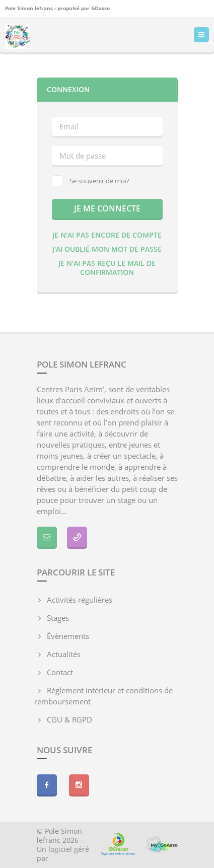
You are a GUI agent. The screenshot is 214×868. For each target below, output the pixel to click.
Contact (60, 672)
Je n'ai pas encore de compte (107, 235)
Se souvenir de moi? (91, 181)
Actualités (64, 654)
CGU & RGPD (69, 719)
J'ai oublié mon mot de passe (107, 249)
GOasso (100, 8)
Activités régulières (80, 600)
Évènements (68, 636)
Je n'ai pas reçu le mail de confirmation (107, 268)
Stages (58, 618)
